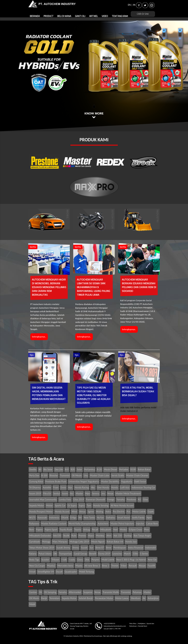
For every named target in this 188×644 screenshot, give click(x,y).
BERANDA (35, 16)
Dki (55, 554)
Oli (40, 592)
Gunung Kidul (36, 481)
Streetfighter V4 (46, 572)
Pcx (128, 512)
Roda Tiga (34, 560)
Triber (124, 566)
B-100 (44, 475)
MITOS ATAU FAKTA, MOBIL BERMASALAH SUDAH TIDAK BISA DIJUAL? (138, 392)
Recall (95, 530)
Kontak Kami (143, 626)
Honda (115, 487)
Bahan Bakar (144, 469)
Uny (86, 475)
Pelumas (137, 592)
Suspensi (88, 592)
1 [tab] (94, 106)
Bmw (109, 548)
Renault (133, 566)
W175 (32, 518)
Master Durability (110, 481)
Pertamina (90, 469)
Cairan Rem (152, 524)
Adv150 (57, 536)
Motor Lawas (122, 598)
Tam (89, 506)
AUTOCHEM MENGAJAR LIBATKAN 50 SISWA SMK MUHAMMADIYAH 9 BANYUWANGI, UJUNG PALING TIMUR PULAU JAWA (93, 287)
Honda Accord (62, 512)
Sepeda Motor (37, 506)
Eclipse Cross (136, 530)
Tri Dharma (35, 487)
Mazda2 (51, 566)
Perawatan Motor (104, 598)
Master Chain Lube (100, 475)
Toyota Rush (66, 530)
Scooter (45, 560)
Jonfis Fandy (138, 518)
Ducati (59, 572)
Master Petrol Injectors (122, 524)
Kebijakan (142, 624)
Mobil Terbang (86, 572)
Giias (145, 499)
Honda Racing (82, 487)
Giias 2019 (79, 499)
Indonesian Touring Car (143, 487)
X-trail (32, 572)
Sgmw (91, 512)
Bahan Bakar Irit (115, 542)
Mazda (79, 566)
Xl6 (80, 518)
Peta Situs (133, 624)
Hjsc (70, 487)
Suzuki (84, 548)
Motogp (46, 542)
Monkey (100, 536)
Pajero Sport (51, 530)
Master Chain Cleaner (137, 475)
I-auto (72, 560)
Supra (82, 506)
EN (129, 5)
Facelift (151, 566)
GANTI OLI (80, 16)
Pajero (39, 530)
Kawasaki (42, 518)
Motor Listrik (139, 512)
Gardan (33, 592)
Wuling (100, 512)
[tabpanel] (94, 76)
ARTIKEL (94, 16)
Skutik (66, 536)
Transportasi (65, 554)
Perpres (95, 560)
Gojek (151, 512)
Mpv (88, 493)
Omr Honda (103, 487)
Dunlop (128, 536)
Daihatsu (111, 518)
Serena (96, 493)
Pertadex (124, 469)
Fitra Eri (47, 493)
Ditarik (65, 518)
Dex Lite (59, 469)
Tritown (55, 560)
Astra (108, 512)
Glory (80, 560)
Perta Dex (34, 475)
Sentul (56, 493)
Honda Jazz (131, 542)
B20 (73, 469)
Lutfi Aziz (125, 487)
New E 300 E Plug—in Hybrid (131, 560)
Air (144, 598)
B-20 (99, 469)
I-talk (64, 560)
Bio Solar (48, 469)
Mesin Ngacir (98, 542)
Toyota (78, 530)
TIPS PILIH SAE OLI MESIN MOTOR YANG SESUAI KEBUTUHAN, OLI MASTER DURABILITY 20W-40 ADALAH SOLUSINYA (94, 395)
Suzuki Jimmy (63, 548)
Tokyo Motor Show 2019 (42, 548)
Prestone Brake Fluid (56, 481)
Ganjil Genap (80, 554)
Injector (140, 524)
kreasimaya (98, 636)
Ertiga (73, 518)
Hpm (149, 518)
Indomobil (150, 548)
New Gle (152, 560)
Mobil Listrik (108, 560)
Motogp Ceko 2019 (79, 542)
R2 (139, 499)
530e (135, 554)
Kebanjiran (153, 598)
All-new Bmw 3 (92, 566)
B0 (40, 469)
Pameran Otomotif (96, 499)
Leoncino (117, 554)
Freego (111, 499)
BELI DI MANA (64, 16)
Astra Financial (136, 548)
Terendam (55, 598)
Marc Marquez (60, 542)
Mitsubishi (106, 530)
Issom (65, 493)
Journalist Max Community (43, 499)
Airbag (87, 530)
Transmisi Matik (111, 592)
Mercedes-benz (65, 566)
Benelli (93, 554)
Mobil (32, 604)
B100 (133, 469)
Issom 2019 (35, 493)
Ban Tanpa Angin (142, 536)
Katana (33, 554)
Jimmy (76, 548)
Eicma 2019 (104, 554)
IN (134, 5)
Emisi (63, 487)
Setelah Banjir (86, 598)
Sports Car (60, 506)
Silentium (136, 598)
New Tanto (89, 518)
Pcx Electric (119, 512)
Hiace (91, 536)
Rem (32, 530)
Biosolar (54, 475)
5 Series (144, 554)
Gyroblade (35, 542)
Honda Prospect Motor (41, 512)
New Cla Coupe (37, 566)
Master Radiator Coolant (54, 524)
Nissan (142, 566)
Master (79, 493)
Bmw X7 (100, 548)
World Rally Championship (82, 524)
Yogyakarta (127, 481)
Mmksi (123, 530)
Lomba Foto (65, 499)
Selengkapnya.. (39, 337)
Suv (91, 548)
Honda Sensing (101, 506)
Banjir (44, 598)
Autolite (47, 487)
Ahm (109, 536)
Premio (82, 536)
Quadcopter (71, 572)
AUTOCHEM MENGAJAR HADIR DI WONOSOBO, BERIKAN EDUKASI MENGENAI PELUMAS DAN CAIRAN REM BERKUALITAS (49, 287)
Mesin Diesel (110, 469)
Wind (74, 512)
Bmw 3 (106, 566)
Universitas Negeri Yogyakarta (84, 481)
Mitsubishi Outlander (40, 536)
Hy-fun (100, 518)
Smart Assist (124, 518)
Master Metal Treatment (128, 493)
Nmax (110, 493)
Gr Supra (72, 506)
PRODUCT (49, 16)
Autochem (103, 524)
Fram (56, 487)
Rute (74, 536)
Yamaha (121, 499)
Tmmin (115, 566)
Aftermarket (75, 592)
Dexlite (33, 469)
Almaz (82, 512)
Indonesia (54, 518)
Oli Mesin (77, 475)
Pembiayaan (120, 548)
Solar (79, 469)
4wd (115, 530)
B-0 (67, 469)
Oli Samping (50, 592)
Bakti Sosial (140, 481)
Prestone (131, 499)
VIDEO (105, 16)
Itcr (72, 493)
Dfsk (87, 560)
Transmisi (65, 475)
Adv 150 (118, 536)
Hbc (93, 487)
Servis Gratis (118, 475)
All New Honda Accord (122, 506)
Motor (49, 506)
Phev (147, 530)
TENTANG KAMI (120, 16)
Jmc (103, 493)
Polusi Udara (45, 554)
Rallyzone (34, 524)
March (127, 554)
